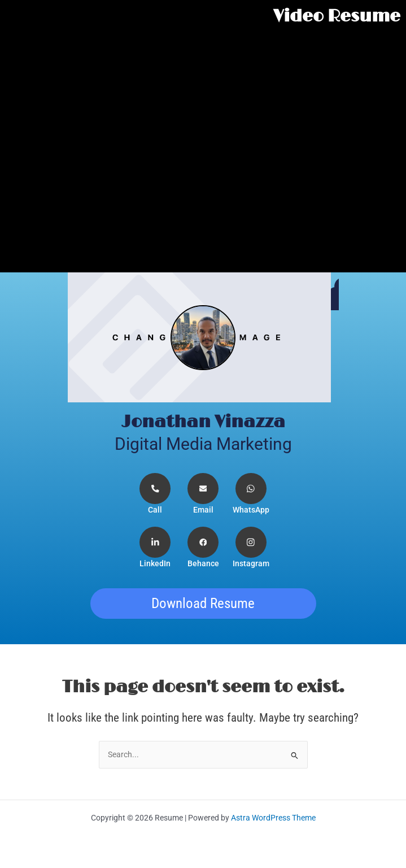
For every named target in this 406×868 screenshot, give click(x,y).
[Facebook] (203, 548)
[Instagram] (251, 548)
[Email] (203, 494)
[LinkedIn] (156, 548)
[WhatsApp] (251, 494)
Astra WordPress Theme (273, 818)
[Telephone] (156, 494)
